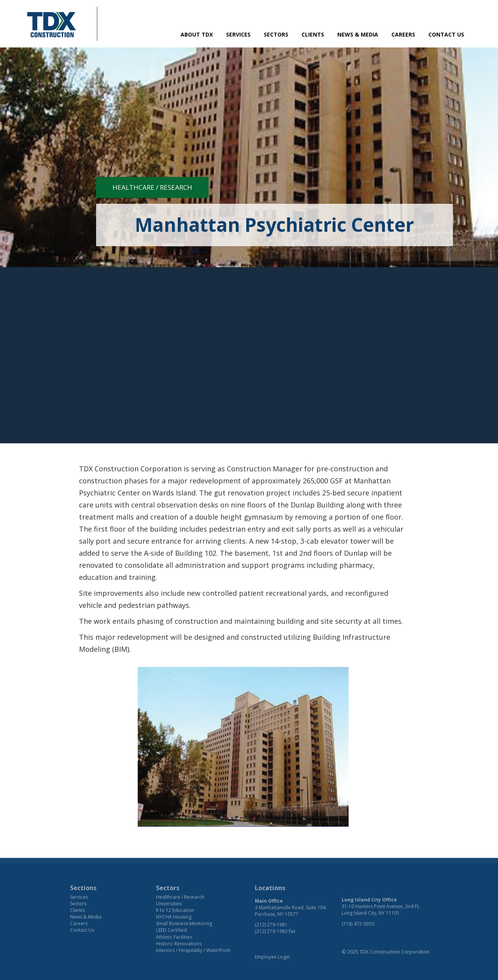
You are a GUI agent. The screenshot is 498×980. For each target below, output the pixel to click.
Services (238, 34)
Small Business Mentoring (184, 923)
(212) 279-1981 (271, 925)
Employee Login (272, 957)
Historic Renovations (179, 944)
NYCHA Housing (174, 917)
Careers (403, 34)
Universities (169, 904)
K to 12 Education (175, 910)
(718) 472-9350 (358, 924)
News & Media (358, 34)
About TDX (197, 34)
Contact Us (446, 34)
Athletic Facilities (174, 937)
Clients (313, 34)
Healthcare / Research (152, 187)
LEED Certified (171, 930)
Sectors (276, 34)
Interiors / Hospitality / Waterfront (193, 950)
